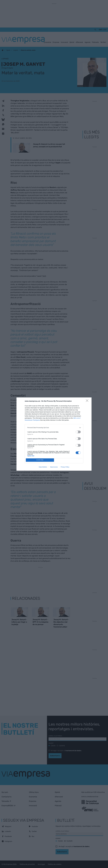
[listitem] (54, 428)
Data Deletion (43, 467)
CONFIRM (40, 460)
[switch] (78, 432)
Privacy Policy (65, 467)
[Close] (88, 401)
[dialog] (54, 434)
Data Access (54, 467)
